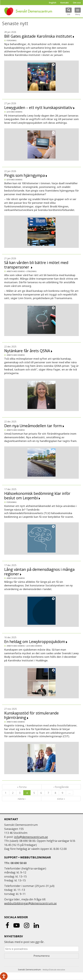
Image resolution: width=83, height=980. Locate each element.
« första (22, 787)
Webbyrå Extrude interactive (54, 970)
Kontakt (65, 3)
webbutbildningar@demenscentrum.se (30, 903)
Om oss (77, 3)
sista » (61, 799)
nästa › (22, 799)
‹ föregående (61, 787)
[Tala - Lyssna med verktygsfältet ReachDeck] (4, 976)
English (53, 3)
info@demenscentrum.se (31, 837)
